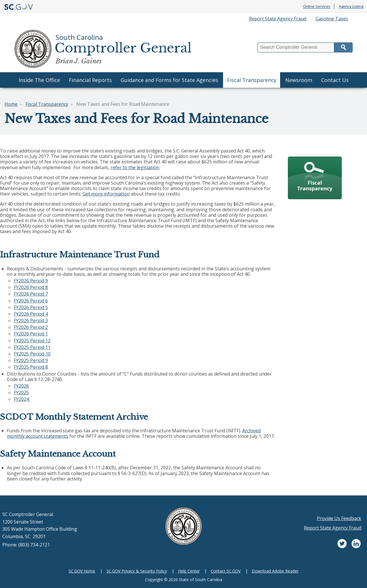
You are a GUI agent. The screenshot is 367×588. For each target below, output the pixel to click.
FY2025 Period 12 (32, 341)
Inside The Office (39, 80)
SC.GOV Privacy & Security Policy (137, 571)
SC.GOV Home (82, 571)
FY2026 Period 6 (31, 301)
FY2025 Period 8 (31, 367)
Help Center (189, 571)
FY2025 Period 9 (31, 360)
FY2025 (21, 392)
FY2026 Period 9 (31, 281)
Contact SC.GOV (226, 571)
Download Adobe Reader (275, 571)
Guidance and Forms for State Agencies (169, 80)
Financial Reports (90, 80)
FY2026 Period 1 (31, 334)
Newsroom (299, 80)
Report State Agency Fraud (278, 19)
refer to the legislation (135, 167)
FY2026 (21, 386)
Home (11, 104)
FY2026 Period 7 (31, 294)
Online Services (317, 7)
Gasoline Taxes (332, 19)
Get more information (106, 194)
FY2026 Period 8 (31, 287)
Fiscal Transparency (252, 80)
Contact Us (335, 80)
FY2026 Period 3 (31, 321)
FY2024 (22, 399)
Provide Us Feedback (339, 518)
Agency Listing (351, 7)
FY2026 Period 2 (31, 327)
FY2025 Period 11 (32, 347)
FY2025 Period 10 (32, 354)
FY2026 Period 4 (31, 314)
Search (343, 47)
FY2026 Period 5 (31, 307)
